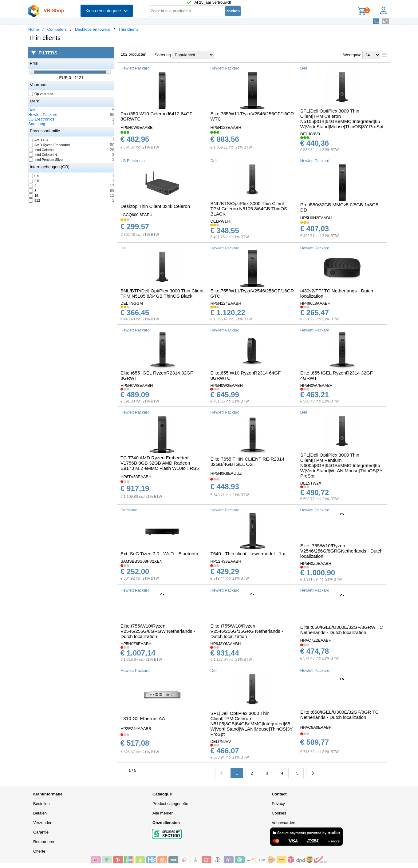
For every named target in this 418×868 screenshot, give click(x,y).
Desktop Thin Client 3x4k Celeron (155, 206)
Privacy (278, 804)
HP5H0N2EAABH (316, 218)
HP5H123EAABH (226, 127)
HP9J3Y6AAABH (225, 644)
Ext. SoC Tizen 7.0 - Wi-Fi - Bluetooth (159, 554)
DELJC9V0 (310, 134)
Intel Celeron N (43, 155)
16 (34, 196)
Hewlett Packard (43, 115)
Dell (32, 110)
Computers (57, 29)
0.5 (34, 176)
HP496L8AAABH (315, 303)
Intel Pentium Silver (46, 160)
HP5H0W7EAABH (316, 385)
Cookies (279, 813)
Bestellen (41, 804)
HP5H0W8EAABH (137, 385)
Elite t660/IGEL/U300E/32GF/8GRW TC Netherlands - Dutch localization (342, 630)
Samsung (37, 124)
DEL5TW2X (311, 483)
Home (34, 29)
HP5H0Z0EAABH (316, 563)
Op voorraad (41, 94)
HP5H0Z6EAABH (136, 644)
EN (386, 21)
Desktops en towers (93, 29)
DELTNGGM (132, 303)
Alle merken (163, 813)
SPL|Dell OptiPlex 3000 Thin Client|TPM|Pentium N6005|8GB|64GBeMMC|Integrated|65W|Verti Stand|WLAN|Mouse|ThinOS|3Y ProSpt (341, 465)
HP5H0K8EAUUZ (226, 473)
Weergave (352, 55)
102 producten (134, 54)
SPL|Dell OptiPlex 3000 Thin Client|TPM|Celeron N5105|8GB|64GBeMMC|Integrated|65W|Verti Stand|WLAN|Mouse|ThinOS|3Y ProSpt (251, 724)
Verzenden (43, 823)
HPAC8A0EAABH (316, 727)
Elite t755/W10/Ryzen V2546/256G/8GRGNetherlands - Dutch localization (341, 551)
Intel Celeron (41, 150)
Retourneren (44, 842)
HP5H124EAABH (226, 303)
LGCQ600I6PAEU (136, 215)
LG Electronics (41, 119)
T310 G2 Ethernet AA (143, 718)
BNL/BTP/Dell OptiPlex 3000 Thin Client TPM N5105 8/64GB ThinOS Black (162, 293)
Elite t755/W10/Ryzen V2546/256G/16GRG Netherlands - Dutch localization (247, 631)
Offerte (39, 851)
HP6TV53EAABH (136, 477)
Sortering (163, 55)
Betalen (40, 813)
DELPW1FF (221, 221)
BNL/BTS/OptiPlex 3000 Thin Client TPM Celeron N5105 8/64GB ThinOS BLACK (249, 209)
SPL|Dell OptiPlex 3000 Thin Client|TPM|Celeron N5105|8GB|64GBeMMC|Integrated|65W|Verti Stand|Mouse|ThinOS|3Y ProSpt (342, 119)
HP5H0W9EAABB (137, 127)
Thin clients (128, 29)
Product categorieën (170, 804)
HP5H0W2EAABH (226, 385)
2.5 (34, 181)
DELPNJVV (221, 741)
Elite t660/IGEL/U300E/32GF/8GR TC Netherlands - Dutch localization (339, 715)
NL (376, 21)
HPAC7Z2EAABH (316, 640)
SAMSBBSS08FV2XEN (142, 561)
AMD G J (39, 140)
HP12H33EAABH (226, 561)
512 (34, 200)
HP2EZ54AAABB (136, 729)
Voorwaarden (284, 823)
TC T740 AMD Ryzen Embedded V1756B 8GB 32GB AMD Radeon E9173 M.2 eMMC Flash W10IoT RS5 (160, 463)
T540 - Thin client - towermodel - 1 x (248, 554)
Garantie (41, 832)
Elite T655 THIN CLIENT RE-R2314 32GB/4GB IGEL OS (247, 462)
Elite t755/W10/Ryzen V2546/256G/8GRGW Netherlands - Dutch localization (158, 631)
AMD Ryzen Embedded (49, 145)
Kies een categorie (107, 11)
